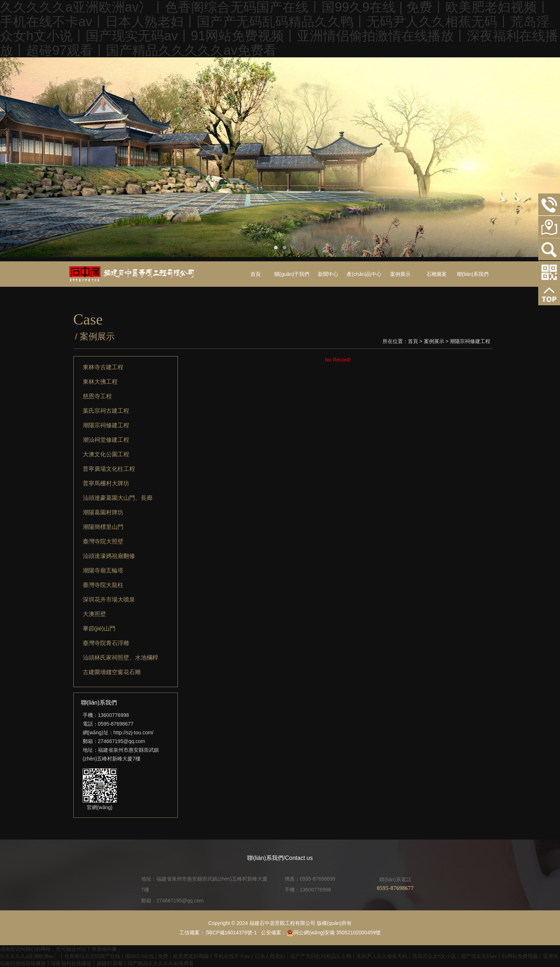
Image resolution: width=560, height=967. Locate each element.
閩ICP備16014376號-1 (231, 933)
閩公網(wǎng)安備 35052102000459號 (334, 933)
